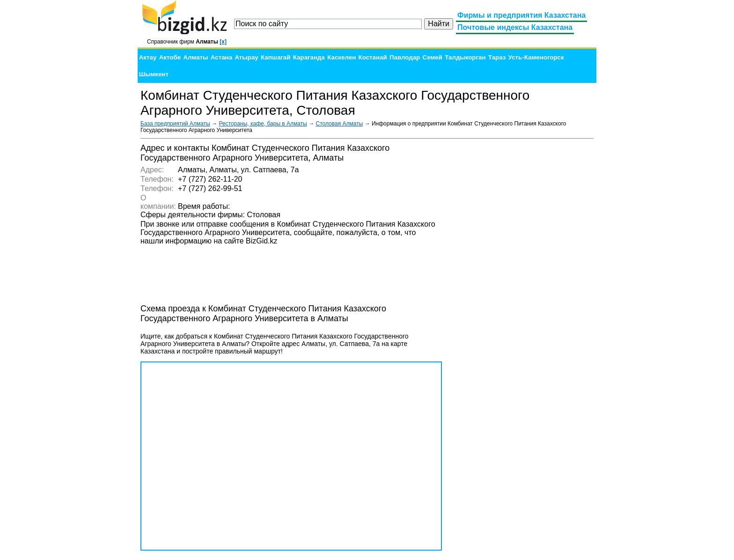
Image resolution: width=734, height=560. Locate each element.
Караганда (309, 57)
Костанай (373, 57)
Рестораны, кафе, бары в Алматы (263, 124)
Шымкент (154, 74)
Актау (148, 57)
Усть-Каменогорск (536, 57)
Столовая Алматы (340, 124)
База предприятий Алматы (175, 124)
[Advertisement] (523, 284)
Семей (433, 57)
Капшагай (275, 57)
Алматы (195, 57)
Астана (221, 57)
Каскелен (341, 57)
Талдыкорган (465, 57)
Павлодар (405, 57)
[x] (223, 42)
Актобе (170, 57)
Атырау (246, 57)
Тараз (497, 57)
